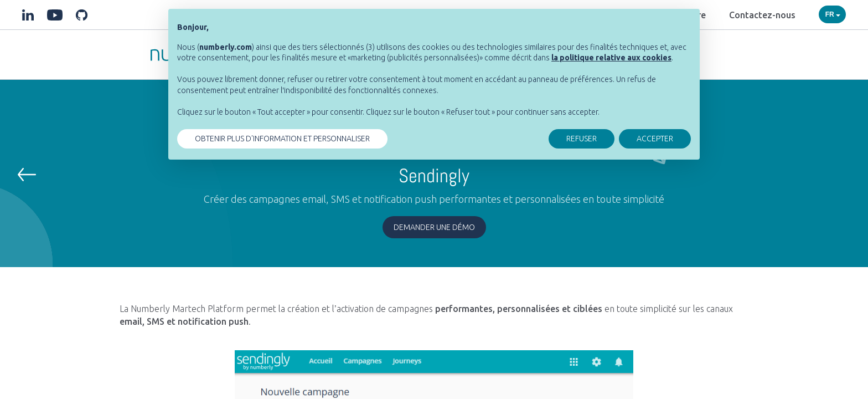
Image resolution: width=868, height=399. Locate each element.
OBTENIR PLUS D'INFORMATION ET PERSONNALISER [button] (282, 139)
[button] (27, 175)
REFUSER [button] (582, 139)
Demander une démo (434, 227)
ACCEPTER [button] (655, 139)
